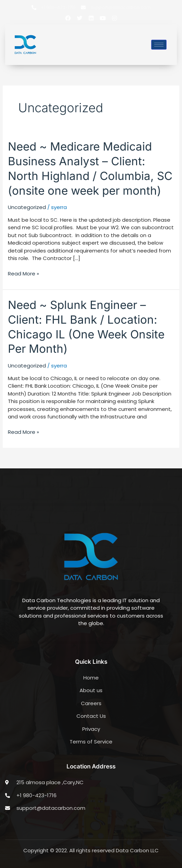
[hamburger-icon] (159, 45)
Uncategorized (27, 207)
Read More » (23, 274)
